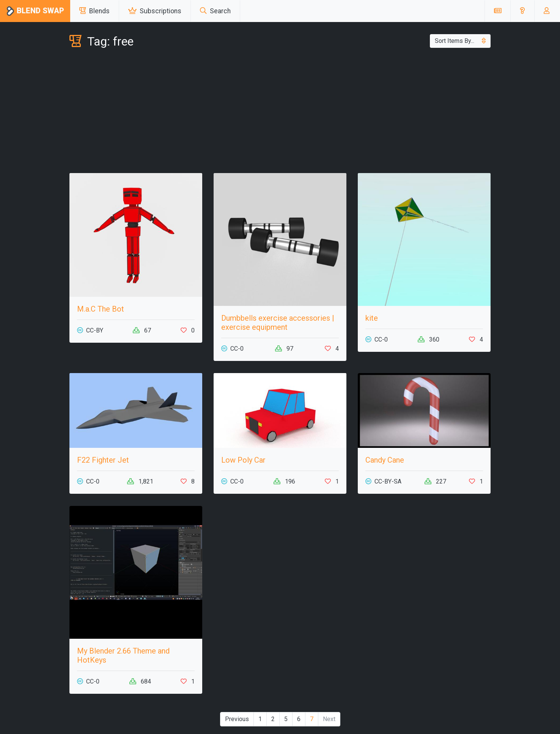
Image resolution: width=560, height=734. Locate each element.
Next (329, 719)
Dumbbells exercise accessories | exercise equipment (278, 323)
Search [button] (215, 11)
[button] (522, 11)
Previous (237, 719)
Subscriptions (155, 11)
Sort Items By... (460, 41)
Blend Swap (35, 11)
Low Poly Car (243, 460)
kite (372, 318)
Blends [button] (94, 11)
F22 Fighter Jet (103, 460)
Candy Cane (385, 460)
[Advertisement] (280, 112)
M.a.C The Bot (101, 309)
